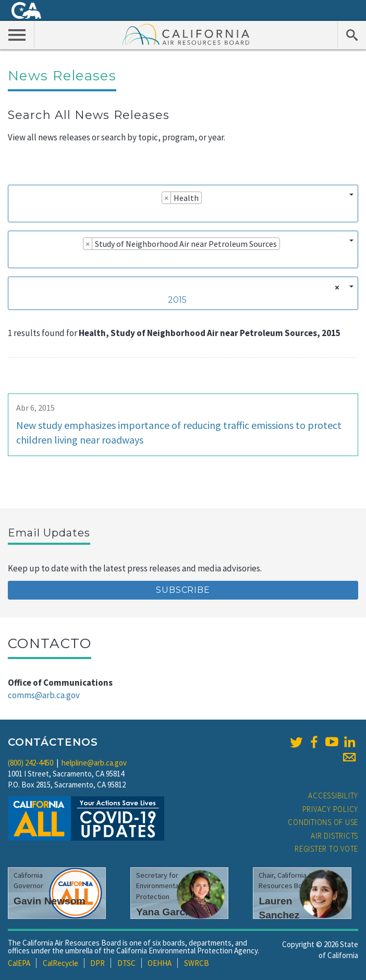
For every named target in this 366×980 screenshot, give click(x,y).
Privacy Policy (331, 809)
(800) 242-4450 (31, 763)
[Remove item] (167, 198)
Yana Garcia (165, 912)
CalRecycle (60, 963)
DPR (97, 963)
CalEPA (19, 963)
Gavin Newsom (50, 901)
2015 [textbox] (177, 300)
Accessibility (333, 796)
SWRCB (197, 963)
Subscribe (183, 590)
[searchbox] (16, 212)
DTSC (126, 963)
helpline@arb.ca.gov (94, 763)
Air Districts (334, 836)
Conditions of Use (323, 822)
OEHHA (160, 963)
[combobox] (183, 204)
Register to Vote (326, 849)
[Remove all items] (335, 288)
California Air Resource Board (186, 34)
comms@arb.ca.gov (44, 695)
